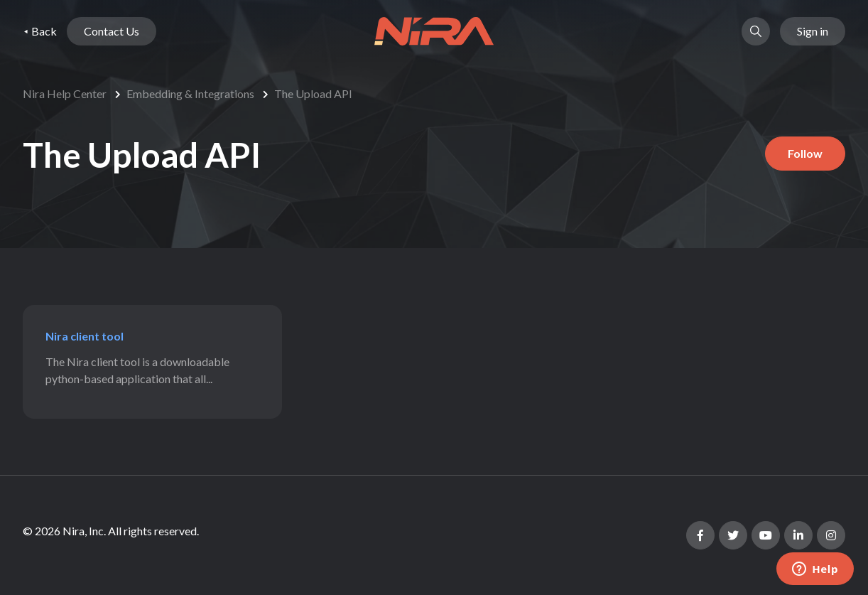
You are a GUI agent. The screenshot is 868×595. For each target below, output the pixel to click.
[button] (756, 31)
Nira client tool (85, 336)
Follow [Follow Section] (805, 153)
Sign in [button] (813, 31)
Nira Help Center (65, 93)
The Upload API (313, 93)
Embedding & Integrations (190, 93)
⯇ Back (40, 31)
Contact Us (112, 31)
